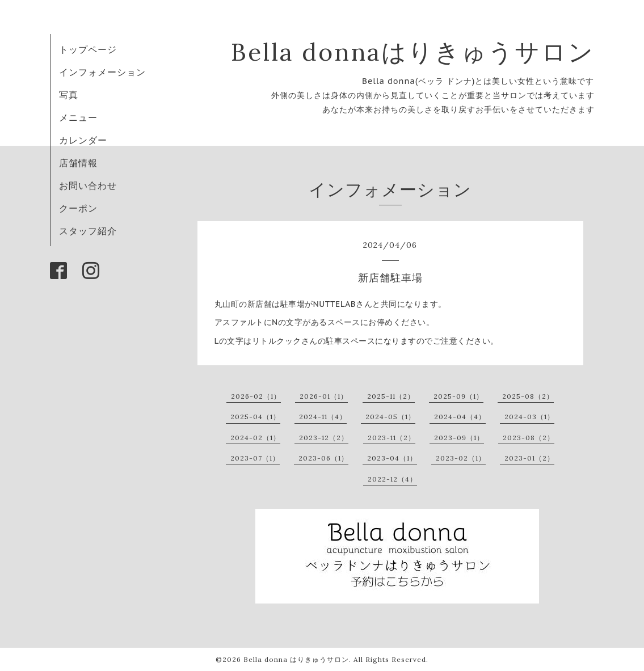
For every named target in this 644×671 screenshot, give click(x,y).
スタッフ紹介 (88, 231)
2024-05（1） (390, 417)
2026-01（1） (324, 396)
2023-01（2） (529, 458)
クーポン (78, 208)
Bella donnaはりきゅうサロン (413, 52)
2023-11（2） (392, 438)
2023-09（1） (459, 438)
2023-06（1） (323, 458)
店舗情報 (78, 163)
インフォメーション (102, 72)
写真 (69, 95)
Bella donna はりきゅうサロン (296, 659)
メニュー (78, 117)
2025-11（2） (391, 396)
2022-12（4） (392, 479)
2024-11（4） (323, 417)
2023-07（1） (255, 458)
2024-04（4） (460, 417)
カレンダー (83, 140)
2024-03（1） (529, 417)
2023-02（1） (461, 458)
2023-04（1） (392, 458)
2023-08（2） (529, 438)
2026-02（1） (256, 396)
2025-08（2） (528, 396)
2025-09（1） (458, 396)
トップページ (88, 49)
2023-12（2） (324, 438)
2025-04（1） (255, 417)
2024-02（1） (255, 438)
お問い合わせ (88, 185)
